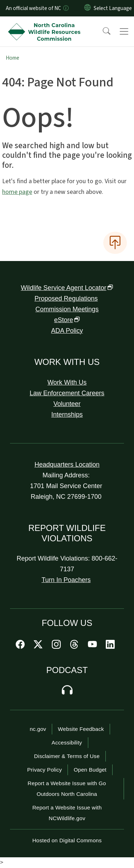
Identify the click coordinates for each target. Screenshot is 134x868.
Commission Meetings (67, 309)
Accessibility (67, 742)
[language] (113, 8)
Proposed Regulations (66, 298)
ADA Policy (67, 331)
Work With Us (67, 382)
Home (13, 58)
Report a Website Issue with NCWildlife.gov (67, 813)
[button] (102, 31)
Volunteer (67, 404)
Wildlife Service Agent (67, 288)
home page (17, 192)
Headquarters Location (67, 465)
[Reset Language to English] (88, 8)
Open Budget (90, 770)
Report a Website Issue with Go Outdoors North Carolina (67, 789)
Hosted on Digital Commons (67, 840)
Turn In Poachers (66, 580)
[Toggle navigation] (124, 31)
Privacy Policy (44, 770)
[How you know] (65, 8)
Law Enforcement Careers (67, 393)
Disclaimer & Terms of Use (67, 756)
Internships (67, 415)
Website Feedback (81, 729)
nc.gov (38, 729)
